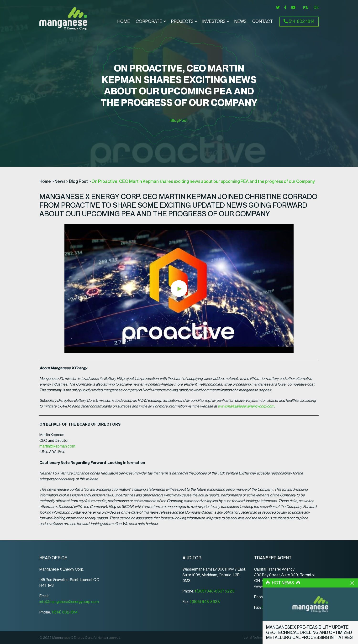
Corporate (149, 22)
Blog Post (179, 121)
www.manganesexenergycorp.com (246, 406)
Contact (263, 22)
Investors (214, 22)
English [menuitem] (305, 8)
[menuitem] (305, 8)
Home (124, 22)
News (240, 22)
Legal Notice (253, 638)
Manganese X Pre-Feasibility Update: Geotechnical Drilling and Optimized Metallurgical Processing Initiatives (309, 632)
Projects (182, 22)
